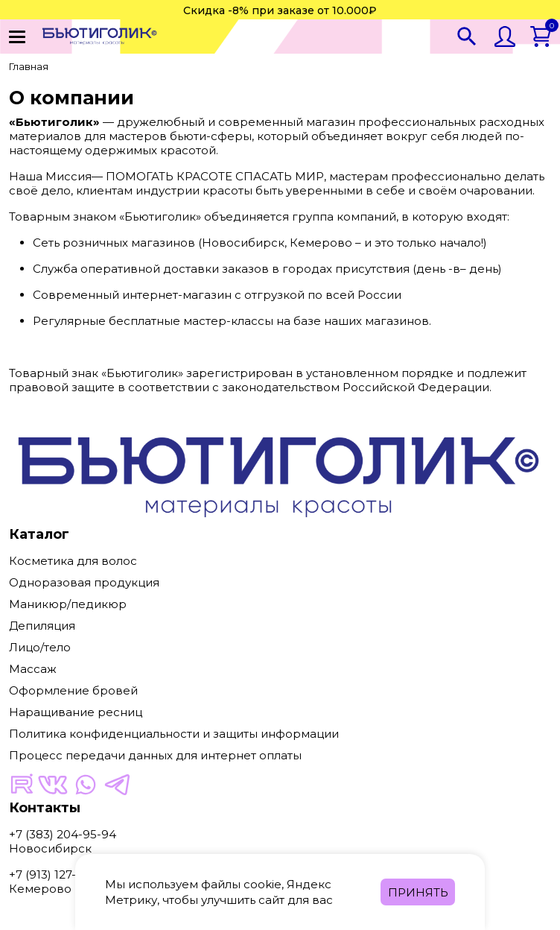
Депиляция (42, 626)
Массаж (33, 669)
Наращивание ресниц (76, 712)
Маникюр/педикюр (68, 604)
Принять (418, 892)
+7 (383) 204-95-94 (63, 834)
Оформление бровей (73, 690)
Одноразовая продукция (84, 582)
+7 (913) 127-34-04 (59, 874)
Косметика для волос (73, 561)
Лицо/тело (40, 647)
